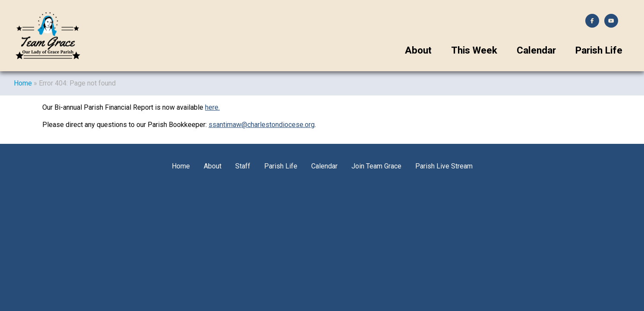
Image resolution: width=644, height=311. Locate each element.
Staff (243, 166)
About (418, 50)
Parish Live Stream (444, 166)
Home (23, 83)
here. (212, 107)
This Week (474, 50)
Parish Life (599, 50)
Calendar (536, 50)
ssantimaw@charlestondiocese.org (262, 125)
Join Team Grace (376, 166)
